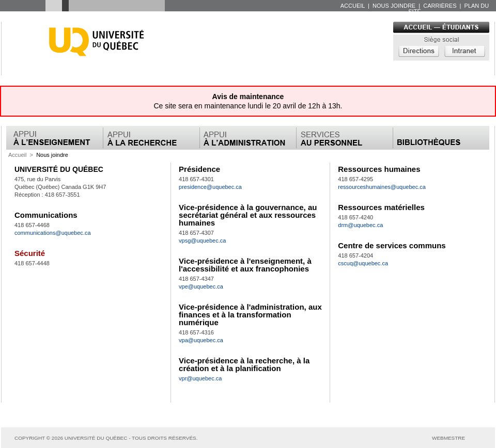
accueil (353, 6)
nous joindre (395, 6)
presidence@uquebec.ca (210, 187)
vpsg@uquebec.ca (202, 241)
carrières (440, 6)
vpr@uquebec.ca (200, 378)
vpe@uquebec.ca (201, 286)
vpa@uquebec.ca (201, 340)
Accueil (17, 155)
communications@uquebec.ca (53, 233)
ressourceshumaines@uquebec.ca (382, 187)
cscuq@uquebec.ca (363, 263)
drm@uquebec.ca (360, 225)
